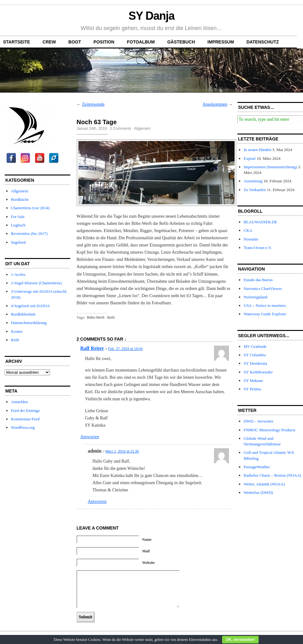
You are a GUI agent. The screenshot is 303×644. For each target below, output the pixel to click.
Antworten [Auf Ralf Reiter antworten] (90, 437)
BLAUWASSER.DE (260, 222)
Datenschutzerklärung (29, 323)
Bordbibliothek (23, 314)
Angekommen (215, 104)
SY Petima (252, 389)
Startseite (17, 42)
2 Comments (121, 129)
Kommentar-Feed (25, 419)
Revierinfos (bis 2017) (29, 233)
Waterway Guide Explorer (265, 314)
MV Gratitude (255, 346)
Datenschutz (263, 42)
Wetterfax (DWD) (258, 492)
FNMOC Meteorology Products (269, 430)
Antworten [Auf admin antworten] (97, 502)
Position (104, 42)
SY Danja (152, 16)
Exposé (250, 158)
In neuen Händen (258, 150)
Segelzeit (18, 242)
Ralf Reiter (92, 348)
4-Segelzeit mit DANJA (30, 306)
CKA (248, 230)
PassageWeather (257, 467)
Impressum (221, 42)
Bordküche (20, 199)
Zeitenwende (93, 104)
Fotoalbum (141, 42)
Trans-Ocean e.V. (258, 248)
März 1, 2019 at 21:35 (122, 451)
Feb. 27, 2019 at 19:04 (125, 349)
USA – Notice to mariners (265, 305)
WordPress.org (23, 427)
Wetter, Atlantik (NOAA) (264, 484)
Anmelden (19, 402)
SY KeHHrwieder (258, 372)
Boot (75, 42)
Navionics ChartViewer (263, 289)
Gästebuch (181, 42)
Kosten (17, 331)
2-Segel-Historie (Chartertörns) (36, 283)
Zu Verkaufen (255, 190)
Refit (15, 340)
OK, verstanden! (240, 640)
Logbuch (18, 225)
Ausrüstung (253, 181)
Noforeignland (256, 297)
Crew (49, 42)
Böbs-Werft (96, 317)
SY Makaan (253, 380)
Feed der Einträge (25, 411)
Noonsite (251, 239)
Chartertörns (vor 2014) (30, 208)
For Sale (18, 217)
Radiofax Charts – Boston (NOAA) (272, 475)
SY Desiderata (255, 363)
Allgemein (20, 191)
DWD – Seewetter (258, 421)
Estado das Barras (258, 280)
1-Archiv (18, 274)
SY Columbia (255, 355)
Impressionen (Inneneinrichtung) (270, 167)
